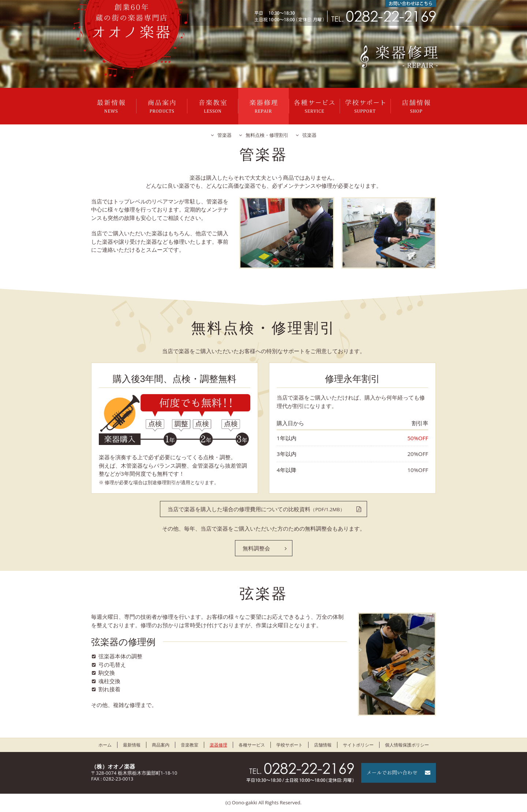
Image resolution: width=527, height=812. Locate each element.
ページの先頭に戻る (501, 786)
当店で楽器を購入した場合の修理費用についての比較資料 (256, 509)
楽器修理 (263, 106)
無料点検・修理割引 (267, 135)
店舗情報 (416, 106)
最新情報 (111, 106)
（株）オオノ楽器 (113, 766)
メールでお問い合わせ (399, 773)
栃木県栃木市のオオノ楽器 (131, 21)
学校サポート (365, 106)
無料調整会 (256, 548)
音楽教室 (213, 106)
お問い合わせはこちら (411, 3)
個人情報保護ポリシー (407, 745)
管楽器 (225, 135)
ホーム (105, 745)
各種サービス (314, 106)
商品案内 (162, 106)
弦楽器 (309, 135)
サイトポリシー (358, 745)
